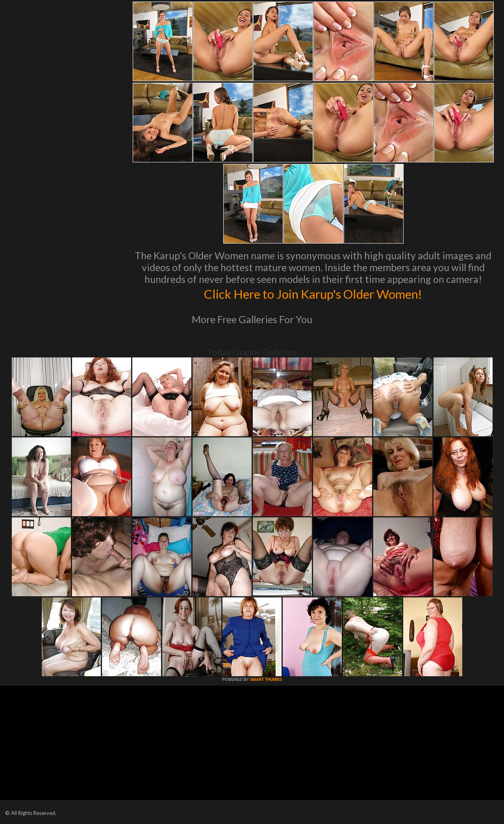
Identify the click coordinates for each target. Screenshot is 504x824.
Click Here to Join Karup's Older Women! (313, 293)
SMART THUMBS (266, 680)
